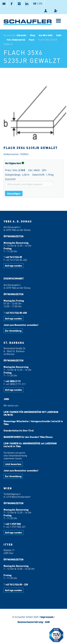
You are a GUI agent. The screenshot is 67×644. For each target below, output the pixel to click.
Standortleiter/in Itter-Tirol (19, 430)
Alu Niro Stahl (46, 35)
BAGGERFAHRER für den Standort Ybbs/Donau (28, 437)
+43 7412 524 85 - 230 (17, 584)
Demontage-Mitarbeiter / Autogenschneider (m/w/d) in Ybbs (33, 423)
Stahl (59, 35)
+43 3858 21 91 (13, 381)
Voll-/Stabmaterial (16, 40)
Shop (33, 35)
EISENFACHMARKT (14, 278)
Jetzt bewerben (13, 464)
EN (41, 3)
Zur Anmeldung (13, 331)
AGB (47, 622)
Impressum (47, 617)
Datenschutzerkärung (30, 622)
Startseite (21, 35)
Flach (32, 40)
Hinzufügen (14, 193)
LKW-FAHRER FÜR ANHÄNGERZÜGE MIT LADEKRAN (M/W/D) (31, 413)
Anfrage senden (13, 266)
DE (35, 3)
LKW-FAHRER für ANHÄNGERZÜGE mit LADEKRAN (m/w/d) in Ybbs (30, 445)
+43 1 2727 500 (13, 524)
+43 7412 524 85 (14, 257)
